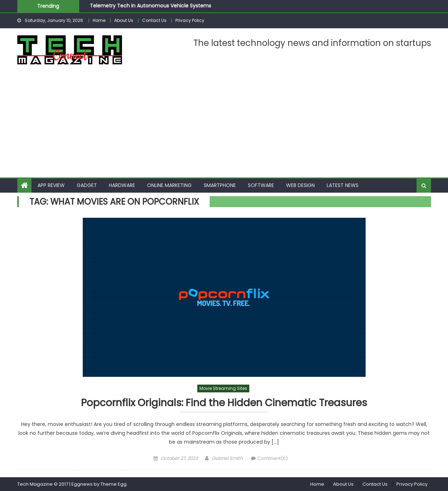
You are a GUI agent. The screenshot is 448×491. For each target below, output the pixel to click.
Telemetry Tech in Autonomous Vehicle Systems (150, 6)
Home (99, 20)
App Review (51, 185)
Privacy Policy (190, 20)
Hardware (122, 185)
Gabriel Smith (227, 458)
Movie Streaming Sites (223, 388)
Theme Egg (114, 484)
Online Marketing (169, 185)
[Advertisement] (224, 124)
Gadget (87, 185)
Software (261, 185)
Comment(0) (273, 458)
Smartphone (220, 185)
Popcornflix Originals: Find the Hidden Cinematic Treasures (224, 403)
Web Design (300, 185)
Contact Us (154, 20)
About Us (124, 20)
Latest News (343, 185)
